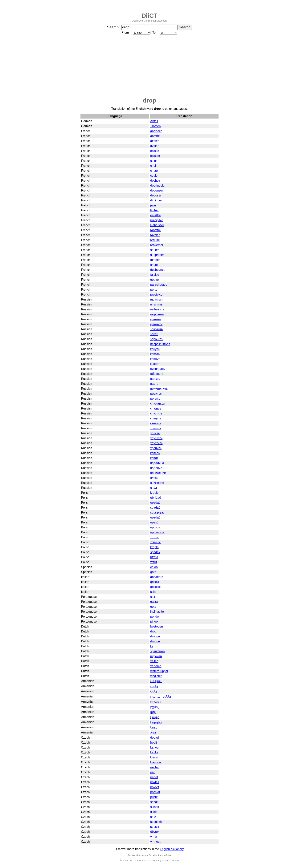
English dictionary (172, 849)
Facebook (154, 855)
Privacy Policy (161, 860)
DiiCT (149, 16)
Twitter (132, 855)
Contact (175, 860)
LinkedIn (142, 855)
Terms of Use (144, 860)
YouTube (166, 855)
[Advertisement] (149, 66)
